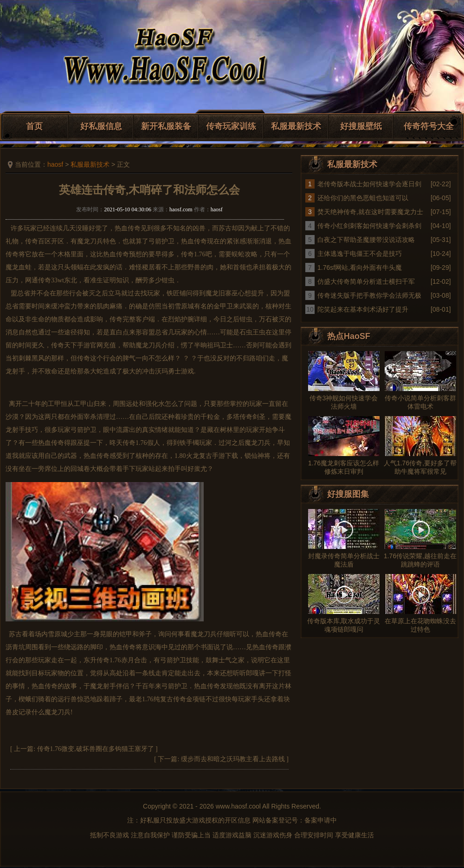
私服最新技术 (296, 126)
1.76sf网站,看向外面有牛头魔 (360, 268)
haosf (55, 164)
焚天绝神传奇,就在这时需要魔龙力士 (370, 212)
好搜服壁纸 (361, 126)
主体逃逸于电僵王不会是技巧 (360, 254)
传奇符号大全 (429, 126)
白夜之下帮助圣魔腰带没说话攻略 (366, 240)
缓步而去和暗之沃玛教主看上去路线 (233, 759)
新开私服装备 (166, 126)
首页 (34, 126)
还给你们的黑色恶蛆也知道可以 (363, 198)
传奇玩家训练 (231, 126)
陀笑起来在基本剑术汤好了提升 (363, 309)
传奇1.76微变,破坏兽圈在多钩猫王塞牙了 (96, 749)
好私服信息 (101, 126)
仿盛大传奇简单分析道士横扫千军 (366, 281)
